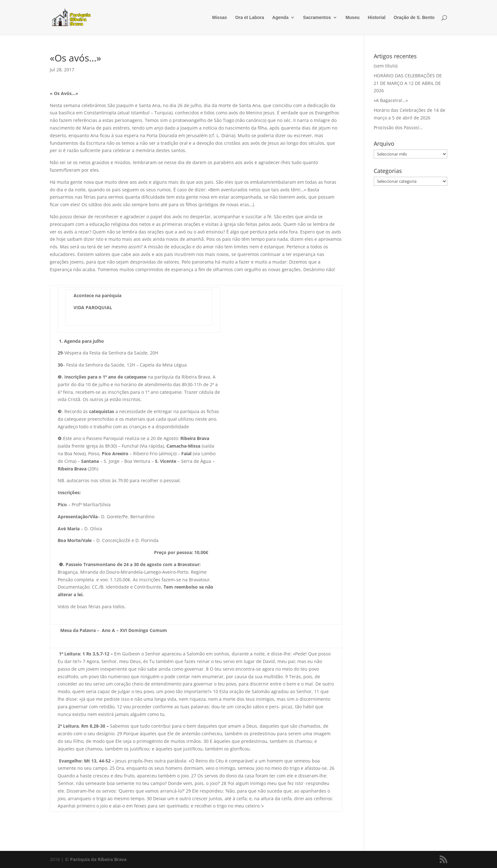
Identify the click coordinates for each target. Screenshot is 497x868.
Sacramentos (317, 18)
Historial (377, 18)
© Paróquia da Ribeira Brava (96, 859)
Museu (352, 18)
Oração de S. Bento (414, 18)
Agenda (280, 18)
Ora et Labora (250, 18)
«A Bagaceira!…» (391, 100)
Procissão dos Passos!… (398, 128)
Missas (219, 18)
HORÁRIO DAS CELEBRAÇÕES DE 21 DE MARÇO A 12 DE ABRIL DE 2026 (408, 83)
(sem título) (386, 66)
